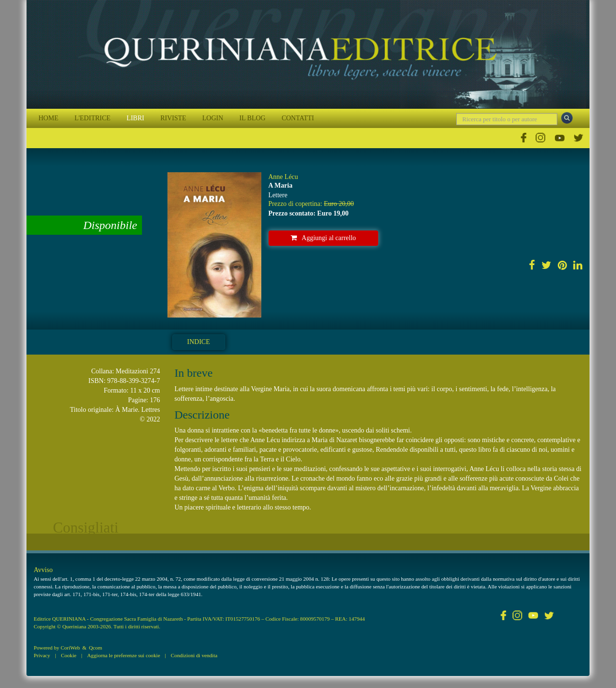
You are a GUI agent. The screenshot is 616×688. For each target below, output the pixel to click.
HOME (48, 118)
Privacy (42, 655)
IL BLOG (252, 118)
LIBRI (135, 118)
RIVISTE (173, 118)
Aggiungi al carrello (323, 238)
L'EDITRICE (93, 118)
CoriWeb (70, 648)
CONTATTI (298, 118)
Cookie (68, 655)
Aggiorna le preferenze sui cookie (124, 655)
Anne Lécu (283, 177)
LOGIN (213, 118)
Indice (199, 342)
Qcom (96, 648)
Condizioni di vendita (194, 655)
